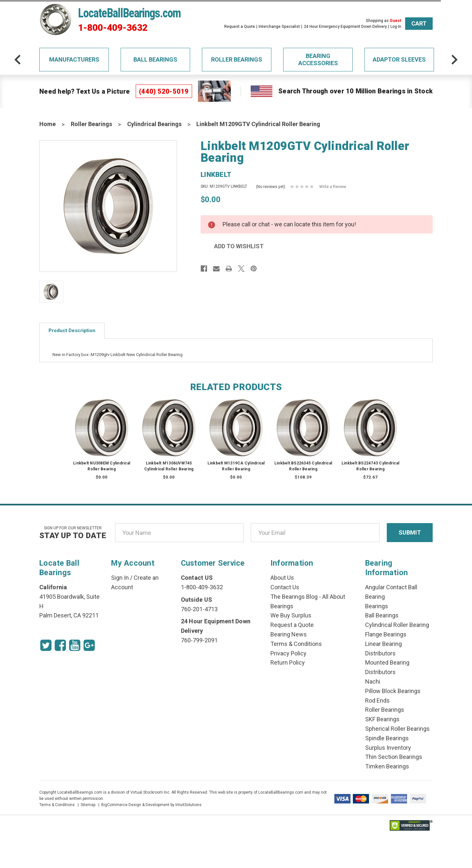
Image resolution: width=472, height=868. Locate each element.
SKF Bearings (382, 719)
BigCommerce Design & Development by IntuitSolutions (151, 805)
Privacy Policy (288, 653)
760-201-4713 (199, 609)
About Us (282, 578)
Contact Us (285, 587)
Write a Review (333, 187)
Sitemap (88, 805)
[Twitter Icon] (46, 645)
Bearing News (289, 634)
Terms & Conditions (296, 644)
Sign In (120, 578)
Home (48, 124)
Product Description (72, 330)
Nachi (373, 681)
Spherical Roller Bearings (397, 729)
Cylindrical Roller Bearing (397, 625)
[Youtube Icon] (75, 645)
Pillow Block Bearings (393, 691)
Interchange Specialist (279, 27)
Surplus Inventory (388, 748)
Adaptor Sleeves (399, 59)
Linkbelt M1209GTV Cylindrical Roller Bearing (258, 124)
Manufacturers (74, 59)
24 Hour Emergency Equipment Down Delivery (345, 27)
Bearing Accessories (318, 59)
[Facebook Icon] (60, 645)
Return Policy (288, 662)
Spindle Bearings (387, 738)
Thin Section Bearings (394, 757)
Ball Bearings (155, 59)
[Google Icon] (89, 645)
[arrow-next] (454, 60)
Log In (396, 27)
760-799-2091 (199, 640)
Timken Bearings (387, 766)
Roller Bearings (237, 59)
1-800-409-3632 (113, 28)
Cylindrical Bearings (154, 124)
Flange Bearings (386, 634)
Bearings (377, 606)
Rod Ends (377, 700)
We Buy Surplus (291, 615)
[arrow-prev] (18, 60)
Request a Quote (240, 27)
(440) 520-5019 (164, 91)
